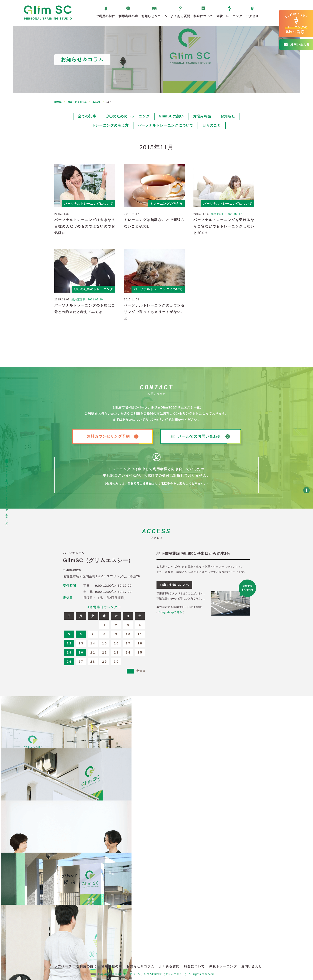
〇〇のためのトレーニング (128, 116)
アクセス (252, 16)
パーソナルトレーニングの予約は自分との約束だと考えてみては (85, 309)
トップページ (61, 966)
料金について (203, 16)
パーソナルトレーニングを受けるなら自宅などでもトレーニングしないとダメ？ (224, 226)
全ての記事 (87, 116)
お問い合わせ (252, 966)
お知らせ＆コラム (154, 16)
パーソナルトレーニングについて (166, 125)
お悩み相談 (202, 116)
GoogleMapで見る (170, 612)
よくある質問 (180, 16)
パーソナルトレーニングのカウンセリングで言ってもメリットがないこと (154, 312)
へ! (296, 24)
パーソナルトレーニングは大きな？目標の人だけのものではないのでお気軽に (85, 226)
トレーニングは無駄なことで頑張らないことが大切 (154, 223)
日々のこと (212, 125)
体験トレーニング (229, 16)
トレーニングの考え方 (110, 125)
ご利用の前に (105, 16)
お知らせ (228, 116)
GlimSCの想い (171, 116)
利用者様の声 (128, 16)
